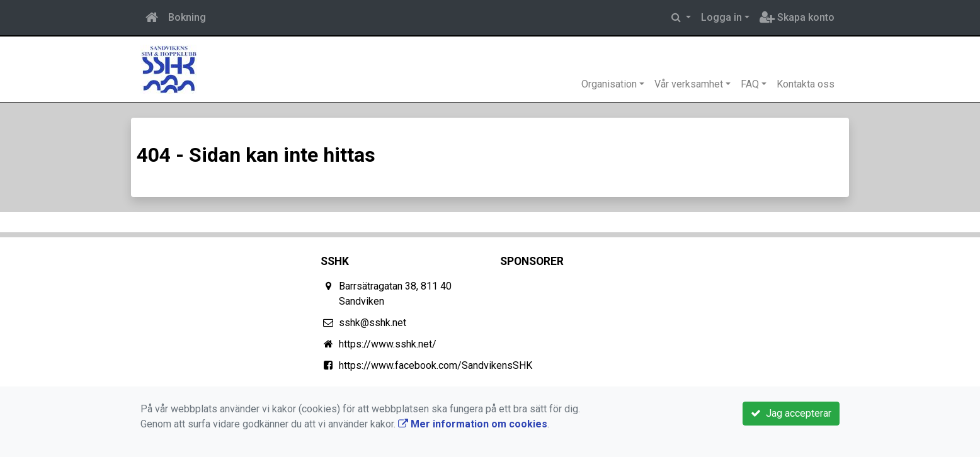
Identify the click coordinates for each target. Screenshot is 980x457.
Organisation (609, 84)
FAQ (750, 84)
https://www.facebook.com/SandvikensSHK (436, 365)
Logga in (721, 17)
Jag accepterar (791, 413)
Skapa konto (797, 17)
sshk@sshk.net (373, 323)
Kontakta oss (806, 84)
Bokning (187, 17)
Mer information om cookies (473, 424)
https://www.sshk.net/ (388, 344)
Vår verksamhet (689, 84)
